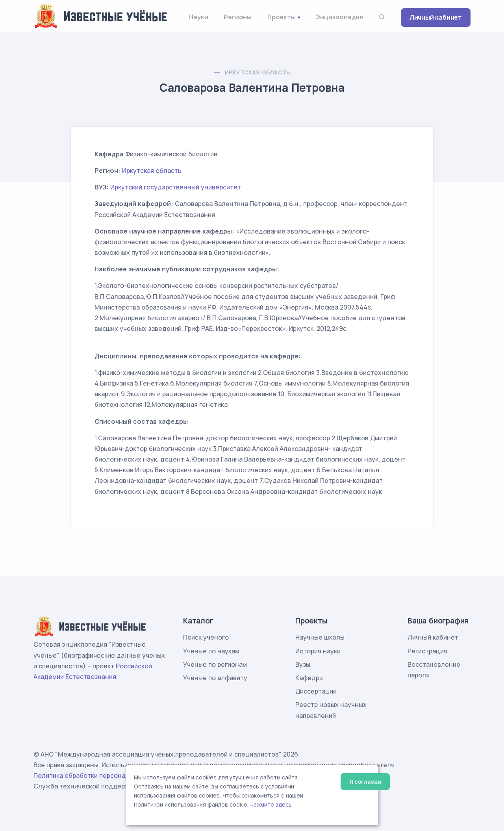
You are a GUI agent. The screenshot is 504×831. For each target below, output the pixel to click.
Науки (198, 17)
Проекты (282, 17)
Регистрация (427, 651)
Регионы (238, 17)
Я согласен (365, 782)
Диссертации (316, 691)
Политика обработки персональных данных (102, 775)
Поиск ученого (206, 637)
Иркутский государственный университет (176, 187)
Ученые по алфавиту (215, 678)
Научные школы (320, 637)
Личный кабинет (436, 17)
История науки (318, 651)
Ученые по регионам (215, 664)
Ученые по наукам (211, 651)
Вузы (303, 664)
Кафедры (309, 678)
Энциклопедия (339, 17)
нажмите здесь (271, 805)
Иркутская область (258, 72)
